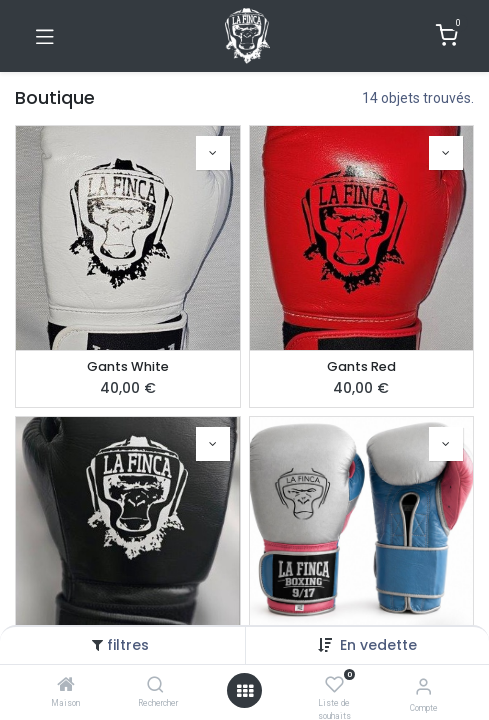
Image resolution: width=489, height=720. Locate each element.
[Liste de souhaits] (334, 685)
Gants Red (361, 366)
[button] (378, 645)
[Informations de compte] (423, 686)
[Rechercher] (155, 686)
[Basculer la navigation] (45, 36)
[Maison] (66, 686)
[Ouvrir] (245, 691)
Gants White (128, 366)
